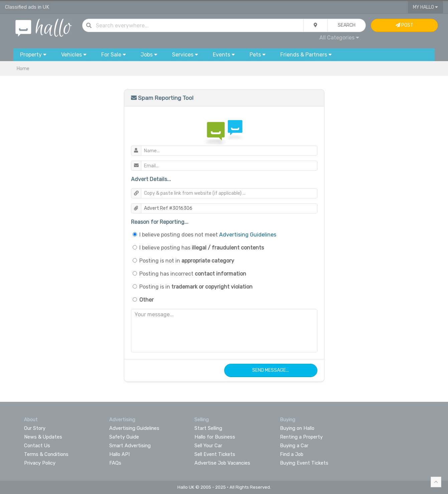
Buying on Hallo (297, 428)
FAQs (115, 463)
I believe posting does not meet (208, 235)
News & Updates (43, 437)
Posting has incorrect (193, 274)
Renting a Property (301, 437)
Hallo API (119, 454)
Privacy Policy (40, 463)
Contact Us (37, 446)
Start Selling (208, 428)
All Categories (339, 38)
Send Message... (271, 370)
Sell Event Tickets (215, 454)
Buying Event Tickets (304, 463)
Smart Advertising (130, 446)
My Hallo (425, 7)
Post (404, 25)
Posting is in (196, 287)
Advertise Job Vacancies (222, 463)
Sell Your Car (208, 446)
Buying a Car (294, 446)
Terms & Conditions (46, 454)
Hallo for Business (215, 437)
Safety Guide (124, 437)
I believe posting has (202, 248)
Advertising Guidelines (248, 235)
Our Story (35, 428)
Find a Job (292, 454)
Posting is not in (187, 261)
